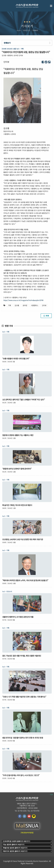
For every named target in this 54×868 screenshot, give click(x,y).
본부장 (25, 305)
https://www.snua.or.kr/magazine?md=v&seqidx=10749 (23, 300)
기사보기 (35, 30)
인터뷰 (44, 305)
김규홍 (17, 305)
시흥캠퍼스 (35, 305)
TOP (51, 795)
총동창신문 (27, 30)
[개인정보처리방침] (27, 833)
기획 (9, 305)
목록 (46, 316)
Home (19, 30)
